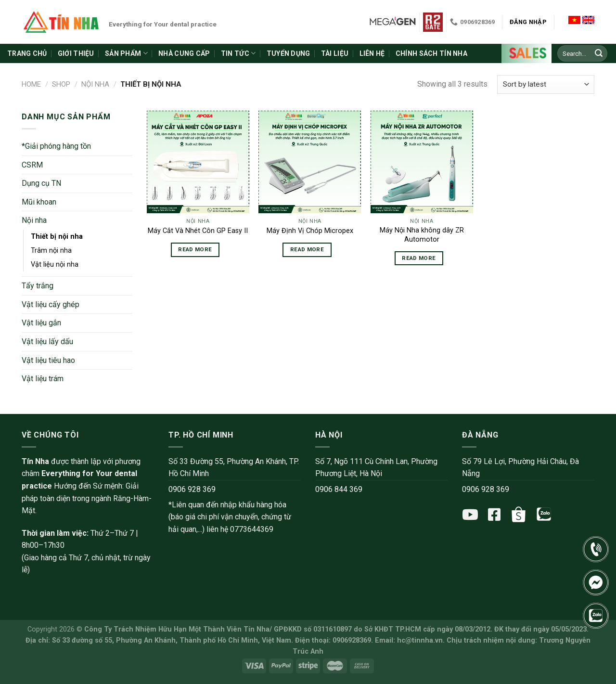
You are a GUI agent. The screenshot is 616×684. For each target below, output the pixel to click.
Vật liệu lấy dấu (47, 342)
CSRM (32, 165)
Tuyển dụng (289, 53)
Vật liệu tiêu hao (48, 360)
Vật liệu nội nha (55, 265)
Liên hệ (372, 53)
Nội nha (95, 84)
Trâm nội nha (51, 251)
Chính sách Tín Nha (431, 53)
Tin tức (238, 53)
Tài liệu (335, 53)
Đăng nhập (528, 22)
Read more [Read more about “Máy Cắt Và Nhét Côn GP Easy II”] (195, 249)
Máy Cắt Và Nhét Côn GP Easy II (198, 231)
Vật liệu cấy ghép (51, 304)
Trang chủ (27, 53)
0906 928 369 (192, 489)
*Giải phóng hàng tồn (56, 146)
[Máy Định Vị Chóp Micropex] (310, 162)
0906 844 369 (339, 489)
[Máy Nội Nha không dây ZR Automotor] (422, 162)
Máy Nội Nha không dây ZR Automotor (422, 235)
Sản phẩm (126, 53)
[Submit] (599, 53)
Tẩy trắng (38, 286)
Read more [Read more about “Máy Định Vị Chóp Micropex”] (307, 249)
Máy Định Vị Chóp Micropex (310, 231)
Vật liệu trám (43, 379)
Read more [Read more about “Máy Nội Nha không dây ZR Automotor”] (419, 258)
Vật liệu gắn (41, 323)
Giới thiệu (76, 53)
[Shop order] (546, 84)
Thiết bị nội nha (57, 237)
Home (31, 84)
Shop (61, 84)
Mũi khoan (39, 202)
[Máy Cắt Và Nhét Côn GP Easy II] (198, 162)
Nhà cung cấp (184, 53)
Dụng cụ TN (41, 183)
